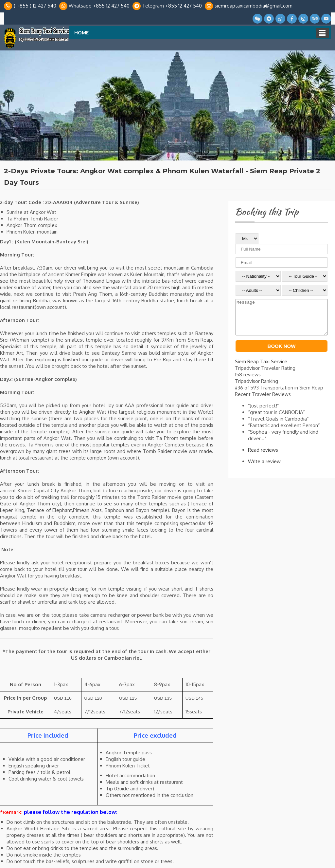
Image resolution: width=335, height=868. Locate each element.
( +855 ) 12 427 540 (35, 6)
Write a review (264, 468)
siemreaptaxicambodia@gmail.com (254, 6)
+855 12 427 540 (111, 6)
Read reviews (263, 457)
